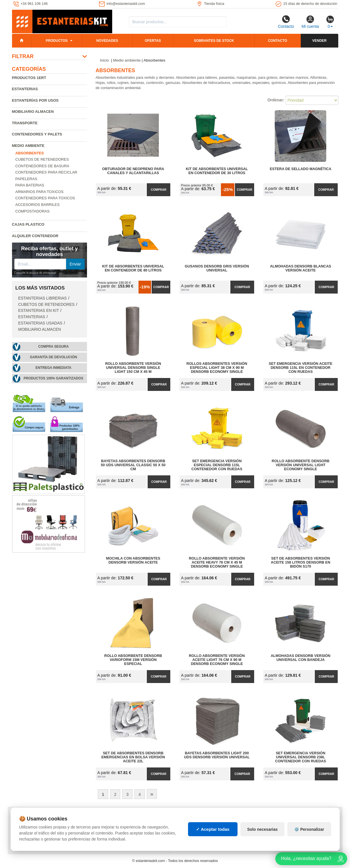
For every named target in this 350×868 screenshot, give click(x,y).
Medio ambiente (28, 146)
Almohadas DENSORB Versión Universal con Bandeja (301, 658)
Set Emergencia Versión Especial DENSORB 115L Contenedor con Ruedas (217, 465)
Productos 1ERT (29, 78)
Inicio (104, 60)
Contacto (286, 22)
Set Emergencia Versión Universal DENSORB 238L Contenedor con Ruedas (300, 757)
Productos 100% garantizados (53, 378)
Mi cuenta (310, 22)
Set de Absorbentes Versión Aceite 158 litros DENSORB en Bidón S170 (300, 562)
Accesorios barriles (38, 205)
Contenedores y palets (37, 134)
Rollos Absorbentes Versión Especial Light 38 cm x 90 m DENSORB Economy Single (217, 368)
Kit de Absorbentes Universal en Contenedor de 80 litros (133, 268)
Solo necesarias (263, 829)
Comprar (159, 190)
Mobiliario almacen (33, 112)
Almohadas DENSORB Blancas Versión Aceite (301, 268)
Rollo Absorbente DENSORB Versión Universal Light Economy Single (300, 465)
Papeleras (26, 179)
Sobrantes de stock (214, 41)
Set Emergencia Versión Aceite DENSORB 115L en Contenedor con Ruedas (300, 368)
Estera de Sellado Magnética (301, 169)
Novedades (107, 41)
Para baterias (30, 185)
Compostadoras (33, 211)
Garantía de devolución (53, 357)
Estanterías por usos (35, 100)
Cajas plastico (28, 224)
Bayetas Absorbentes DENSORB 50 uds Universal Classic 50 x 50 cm (133, 465)
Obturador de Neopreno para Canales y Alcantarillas (133, 171)
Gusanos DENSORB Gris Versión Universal (217, 268)
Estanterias (25, 89)
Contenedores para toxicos (45, 198)
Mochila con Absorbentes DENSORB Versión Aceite (133, 560)
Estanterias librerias (43, 298)
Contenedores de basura (42, 166)
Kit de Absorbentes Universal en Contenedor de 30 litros (217, 171)
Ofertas (153, 41)
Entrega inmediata (53, 368)
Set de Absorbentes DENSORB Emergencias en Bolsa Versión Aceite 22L (133, 757)
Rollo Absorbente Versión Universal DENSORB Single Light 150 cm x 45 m (133, 368)
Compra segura (53, 347)
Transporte (25, 123)
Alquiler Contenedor (35, 236)
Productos (57, 41)
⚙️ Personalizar (309, 829)
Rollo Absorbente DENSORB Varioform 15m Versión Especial (133, 660)
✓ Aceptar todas (213, 829)
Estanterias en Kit (39, 311)
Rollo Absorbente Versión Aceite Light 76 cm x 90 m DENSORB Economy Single (217, 660)
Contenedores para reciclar (46, 172)
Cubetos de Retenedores (42, 159)
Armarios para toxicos (39, 192)
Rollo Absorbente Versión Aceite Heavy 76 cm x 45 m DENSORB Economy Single (217, 562)
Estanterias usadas (40, 323)
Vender (319, 41)
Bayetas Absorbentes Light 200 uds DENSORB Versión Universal (217, 755)
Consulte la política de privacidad (35, 273)
